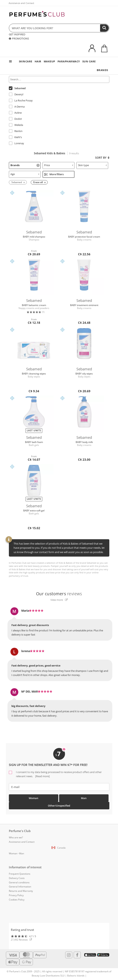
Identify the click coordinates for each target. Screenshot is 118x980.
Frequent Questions (20, 874)
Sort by (102, 158)
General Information (20, 887)
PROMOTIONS (19, 38)
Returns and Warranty (21, 891)
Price (59, 165)
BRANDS (102, 70)
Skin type (92, 165)
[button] (59, 848)
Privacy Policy (16, 895)
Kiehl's (15, 137)
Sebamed (17, 88)
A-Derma (17, 107)
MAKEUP (49, 61)
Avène (15, 113)
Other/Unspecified (59, 806)
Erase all (38, 182)
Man (84, 798)
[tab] (25, 165)
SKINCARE (26, 61)
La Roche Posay (21, 100)
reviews (59, 594)
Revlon (16, 131)
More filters (54, 174)
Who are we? (16, 837)
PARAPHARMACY (69, 61)
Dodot (15, 119)
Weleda (16, 125)
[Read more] (42, 776)
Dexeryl (16, 94)
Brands (25, 165)
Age (25, 174)
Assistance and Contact (21, 3)
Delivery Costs (17, 878)
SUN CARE (89, 61)
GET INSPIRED (17, 34)
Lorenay (16, 143)
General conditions (19, 882)
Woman (33, 798)
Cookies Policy (17, 900)
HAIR (38, 61)
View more (59, 600)
